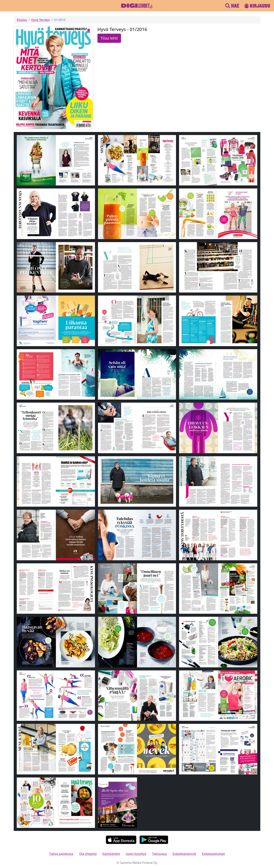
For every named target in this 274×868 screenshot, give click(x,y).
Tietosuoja (159, 854)
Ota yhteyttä (88, 854)
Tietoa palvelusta (61, 854)
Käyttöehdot (111, 854)
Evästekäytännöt (184, 854)
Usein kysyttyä (136, 854)
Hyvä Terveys (40, 20)
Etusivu (22, 20)
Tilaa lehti (109, 38)
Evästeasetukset (213, 854)
